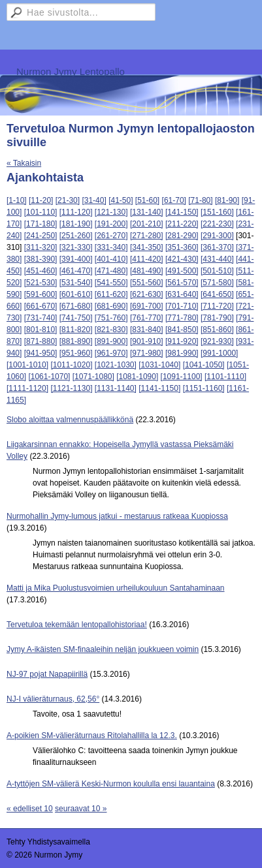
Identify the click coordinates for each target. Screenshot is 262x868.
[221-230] (217, 224)
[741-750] (76, 318)
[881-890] (76, 341)
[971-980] (147, 353)
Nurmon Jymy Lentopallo (71, 71)
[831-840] (147, 330)
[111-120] (76, 212)
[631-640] (182, 294)
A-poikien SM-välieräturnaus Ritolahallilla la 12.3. (92, 736)
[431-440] (217, 259)
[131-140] (147, 212)
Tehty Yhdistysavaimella (48, 842)
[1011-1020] (71, 365)
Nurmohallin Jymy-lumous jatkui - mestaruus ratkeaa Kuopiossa (117, 516)
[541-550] (111, 283)
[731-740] (41, 318)
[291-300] (217, 236)
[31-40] (94, 200)
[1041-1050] (204, 365)
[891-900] (111, 341)
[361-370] (217, 247)
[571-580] (217, 283)
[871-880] (41, 341)
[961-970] (111, 353)
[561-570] (182, 283)
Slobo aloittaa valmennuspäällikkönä (70, 420)
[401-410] (111, 259)
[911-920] (182, 341)
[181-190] (76, 224)
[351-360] (182, 247)
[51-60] (147, 200)
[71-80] (200, 200)
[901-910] (147, 341)
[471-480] (111, 271)
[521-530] (41, 283)
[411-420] (147, 259)
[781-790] (217, 318)
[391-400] (76, 259)
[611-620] (111, 294)
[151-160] (217, 212)
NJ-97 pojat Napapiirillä (47, 674)
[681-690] (111, 306)
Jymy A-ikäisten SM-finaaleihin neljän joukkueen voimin (103, 649)
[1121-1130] (71, 388)
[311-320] (41, 247)
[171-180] (41, 224)
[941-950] (41, 353)
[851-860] (217, 330)
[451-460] (41, 271)
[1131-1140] (116, 388)
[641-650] (217, 294)
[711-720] (217, 306)
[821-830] (111, 330)
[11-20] (41, 200)
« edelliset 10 (30, 809)
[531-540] (76, 283)
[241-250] (41, 236)
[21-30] (68, 200)
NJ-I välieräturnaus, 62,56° (53, 699)
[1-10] (17, 200)
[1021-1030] (116, 365)
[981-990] (182, 353)
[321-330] (76, 247)
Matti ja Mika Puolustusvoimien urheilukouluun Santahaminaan (116, 588)
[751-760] (111, 318)
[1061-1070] (49, 377)
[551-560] (147, 283)
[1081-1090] (137, 377)
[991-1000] (219, 353)
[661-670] (41, 306)
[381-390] (41, 259)
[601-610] (76, 294)
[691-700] (147, 306)
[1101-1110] (225, 377)
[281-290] (182, 236)
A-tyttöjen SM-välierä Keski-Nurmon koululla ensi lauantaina (111, 784)
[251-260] (76, 236)
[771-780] (182, 318)
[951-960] (76, 353)
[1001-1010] (27, 365)
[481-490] (147, 271)
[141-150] (182, 212)
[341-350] (147, 247)
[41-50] (121, 200)
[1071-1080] (93, 377)
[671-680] (76, 306)
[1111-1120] (27, 388)
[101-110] (41, 212)
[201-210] (147, 224)
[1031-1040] (159, 365)
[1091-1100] (182, 377)
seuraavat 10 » (81, 809)
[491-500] (182, 271)
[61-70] (174, 200)
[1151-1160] (204, 388)
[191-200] (111, 224)
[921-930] (217, 341)
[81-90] (227, 200)
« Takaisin (24, 163)
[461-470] (76, 271)
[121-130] (111, 212)
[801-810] (41, 330)
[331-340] (111, 247)
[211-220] (182, 224)
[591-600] (41, 294)
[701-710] (182, 306)
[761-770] (147, 318)
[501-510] (217, 271)
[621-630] (147, 294)
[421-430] (182, 259)
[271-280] (147, 236)
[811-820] (76, 330)
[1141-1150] (159, 388)
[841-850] (182, 330)
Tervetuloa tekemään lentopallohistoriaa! (77, 625)
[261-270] (111, 236)
